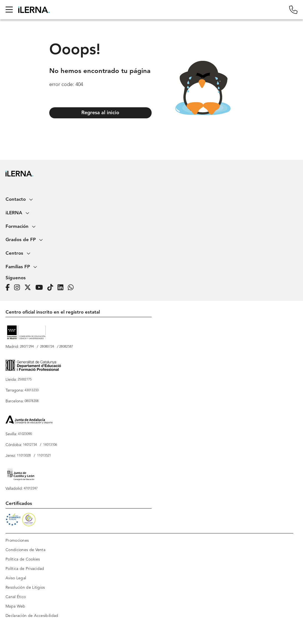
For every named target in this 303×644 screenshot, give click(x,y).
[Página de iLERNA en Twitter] (29, 288)
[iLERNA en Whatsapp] (72, 288)
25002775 (25, 380)
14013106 (50, 445)
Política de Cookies (23, 559)
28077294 (27, 347)
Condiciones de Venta (25, 550)
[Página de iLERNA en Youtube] (41, 288)
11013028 (24, 456)
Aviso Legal (16, 578)
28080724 (47, 347)
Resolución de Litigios (25, 588)
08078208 (32, 401)
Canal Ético (16, 597)
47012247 (31, 489)
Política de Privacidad (25, 569)
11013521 (44, 456)
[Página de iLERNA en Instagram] (19, 288)
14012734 (30, 445)
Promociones (17, 541)
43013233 (32, 390)
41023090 (25, 434)
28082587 (66, 347)
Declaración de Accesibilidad (32, 616)
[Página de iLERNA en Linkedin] (62, 288)
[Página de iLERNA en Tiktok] (52, 288)
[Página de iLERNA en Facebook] (9, 288)
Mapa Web (15, 606)
